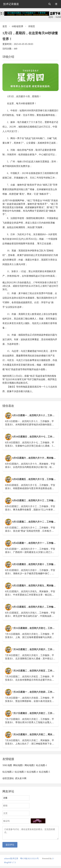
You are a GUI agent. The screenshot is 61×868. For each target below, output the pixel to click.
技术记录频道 (11, 4)
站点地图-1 (41, 765)
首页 (5, 26)
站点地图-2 (8, 772)
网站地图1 (18, 765)
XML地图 (7, 765)
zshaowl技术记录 (11, 860)
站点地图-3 (20, 772)
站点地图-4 (32, 772)
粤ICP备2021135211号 (29, 860)
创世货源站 (8, 778)
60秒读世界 (18, 26)
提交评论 (10, 847)
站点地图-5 (44, 772)
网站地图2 (30, 765)
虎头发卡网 (21, 778)
